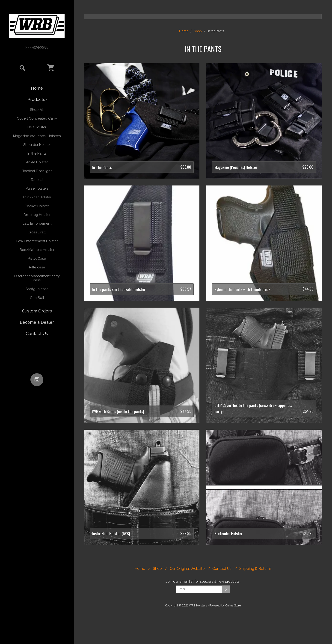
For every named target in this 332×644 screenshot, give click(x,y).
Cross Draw (37, 232)
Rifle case (37, 267)
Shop (198, 31)
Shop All (37, 110)
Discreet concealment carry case (37, 278)
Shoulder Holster (37, 145)
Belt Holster (37, 127)
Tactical (37, 180)
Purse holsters (37, 188)
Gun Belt (37, 298)
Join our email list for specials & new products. (203, 581)
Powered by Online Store (225, 605)
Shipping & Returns (255, 569)
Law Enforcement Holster (37, 241)
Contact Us (37, 334)
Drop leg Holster (37, 215)
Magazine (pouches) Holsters (37, 136)
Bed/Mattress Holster (37, 250)
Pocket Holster (37, 206)
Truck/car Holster (37, 197)
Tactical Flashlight (37, 171)
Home (37, 88)
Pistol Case (37, 259)
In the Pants (37, 153)
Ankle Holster (37, 162)
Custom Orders (37, 311)
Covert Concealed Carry (37, 118)
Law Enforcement (37, 223)
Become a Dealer (37, 322)
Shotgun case (37, 289)
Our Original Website (187, 569)
